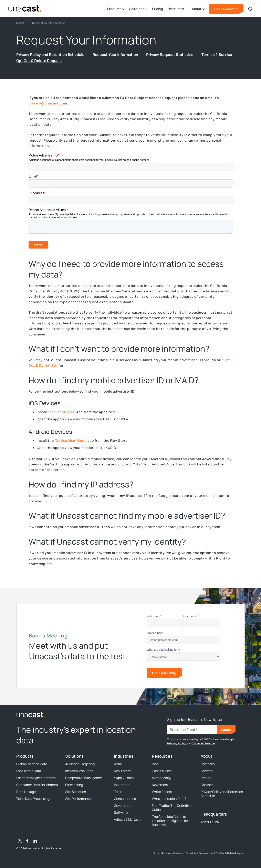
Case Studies (162, 771)
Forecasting (74, 785)
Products (25, 756)
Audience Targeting (80, 764)
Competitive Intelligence (83, 778)
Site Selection (76, 792)
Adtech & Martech (127, 819)
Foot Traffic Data (29, 771)
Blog (155, 764)
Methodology (162, 778)
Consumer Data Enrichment (37, 785)
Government (123, 806)
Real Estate (122, 771)
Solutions (74, 756)
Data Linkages (27, 792)
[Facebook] (27, 841)
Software (121, 813)
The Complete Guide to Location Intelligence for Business (170, 821)
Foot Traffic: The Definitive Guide (172, 808)
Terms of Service (203, 743)
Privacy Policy (177, 743)
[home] (25, 9)
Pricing (158, 9)
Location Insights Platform (36, 778)
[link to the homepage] (82, 715)
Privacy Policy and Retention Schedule (222, 794)
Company (208, 764)
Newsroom (160, 785)
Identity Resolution (79, 771)
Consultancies (125, 799)
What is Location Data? (169, 799)
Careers (207, 771)
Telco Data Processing (33, 799)
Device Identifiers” (71, 441)
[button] (116, 9)
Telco (118, 792)
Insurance (122, 785)
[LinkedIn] (35, 841)
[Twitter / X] (20, 841)
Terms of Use (206, 853)
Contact (207, 785)
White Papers (162, 792)
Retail (118, 764)
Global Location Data (32, 764)
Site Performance (78, 799)
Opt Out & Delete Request (230, 853)
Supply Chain (124, 778)
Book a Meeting (226, 9)
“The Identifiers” (62, 412)
